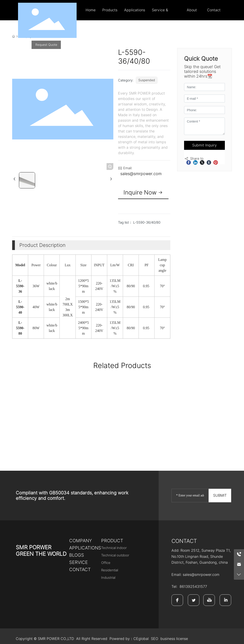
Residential (110, 570)
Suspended (147, 80)
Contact (80, 570)
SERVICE (79, 562)
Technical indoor (114, 548)
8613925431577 (193, 587)
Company (81, 541)
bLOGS (77, 555)
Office (106, 563)
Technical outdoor (115, 555)
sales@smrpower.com (141, 174)
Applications (85, 548)
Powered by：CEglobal (129, 639)
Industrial (108, 578)
